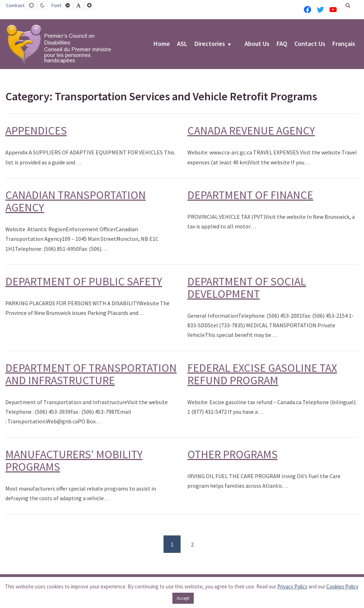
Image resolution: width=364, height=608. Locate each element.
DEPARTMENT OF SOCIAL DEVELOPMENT (247, 288)
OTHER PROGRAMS (232, 454)
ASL (182, 44)
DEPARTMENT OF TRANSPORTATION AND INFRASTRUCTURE (91, 374)
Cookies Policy (342, 586)
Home (162, 44)
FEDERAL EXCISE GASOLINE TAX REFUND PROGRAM (262, 374)
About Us (257, 44)
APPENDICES (36, 131)
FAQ (282, 44)
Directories (210, 44)
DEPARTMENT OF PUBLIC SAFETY (84, 281)
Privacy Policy (292, 586)
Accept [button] (183, 598)
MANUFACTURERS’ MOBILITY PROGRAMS (74, 461)
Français (344, 44)
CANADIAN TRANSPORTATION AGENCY (76, 201)
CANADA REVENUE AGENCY (251, 131)
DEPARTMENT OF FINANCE (250, 195)
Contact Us (310, 44)
